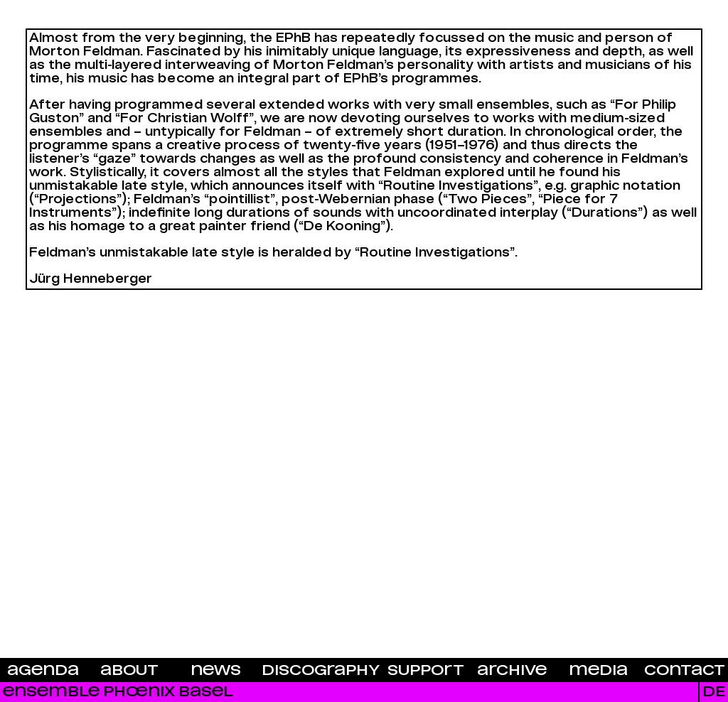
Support (426, 671)
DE (714, 692)
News (216, 671)
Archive (512, 671)
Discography (321, 671)
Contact (685, 671)
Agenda (43, 671)
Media (598, 671)
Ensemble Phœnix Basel (118, 692)
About (129, 671)
